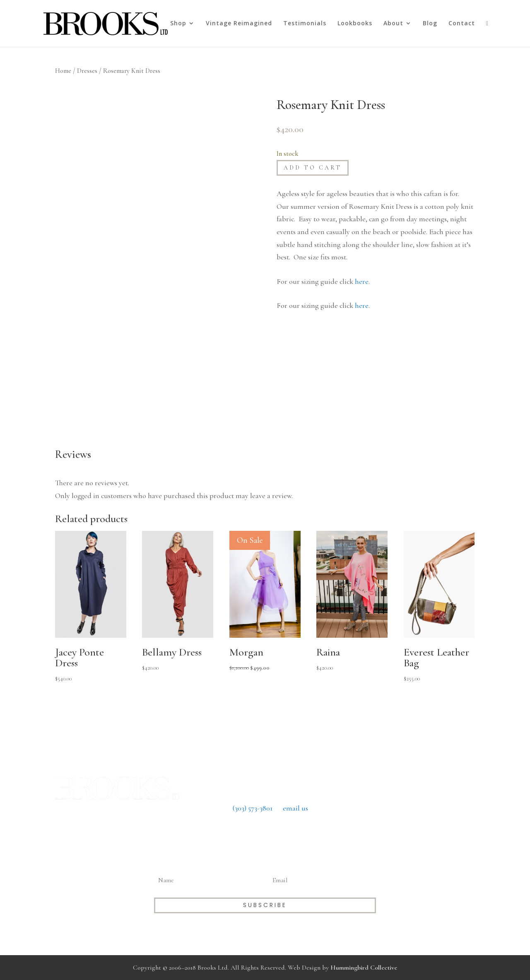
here (362, 281)
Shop (178, 24)
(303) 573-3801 (253, 808)
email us (295, 808)
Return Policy (265, 832)
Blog (430, 24)
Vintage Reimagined (239, 24)
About (393, 24)
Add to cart (313, 168)
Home (63, 71)
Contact (462, 24)
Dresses (87, 71)
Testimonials (305, 24)
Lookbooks (355, 24)
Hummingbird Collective (364, 968)
